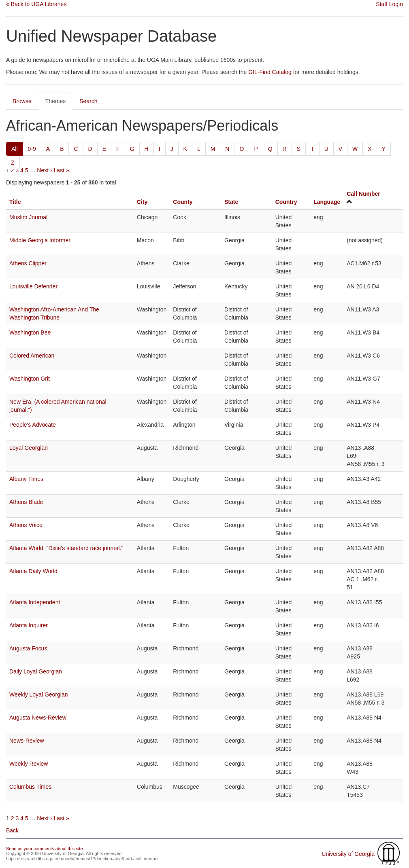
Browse (22, 101)
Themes (56, 101)
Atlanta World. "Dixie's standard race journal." (66, 548)
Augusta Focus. (29, 648)
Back (12, 830)
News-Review (27, 741)
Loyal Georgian (29, 448)
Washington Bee (30, 332)
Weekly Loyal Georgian (38, 694)
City (142, 202)
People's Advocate (33, 425)
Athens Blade (26, 502)
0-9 (32, 149)
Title (15, 202)
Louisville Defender (33, 286)
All (15, 149)
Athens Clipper (28, 263)
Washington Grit (30, 379)
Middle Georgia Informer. (40, 240)
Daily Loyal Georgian (36, 671)
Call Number (363, 194)
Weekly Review (29, 764)
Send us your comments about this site (45, 849)
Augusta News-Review (38, 718)
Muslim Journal (28, 217)
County (183, 202)
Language (327, 202)
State (231, 202)
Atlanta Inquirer (29, 625)
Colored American (32, 356)
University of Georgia (348, 854)
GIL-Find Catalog (270, 72)
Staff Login (389, 4)
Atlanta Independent (35, 602)
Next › (44, 170)
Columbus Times (30, 787)
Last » (62, 170)
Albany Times (26, 479)
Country (286, 202)
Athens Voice (26, 525)
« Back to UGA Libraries (36, 4)
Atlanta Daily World (33, 571)
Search (88, 101)
